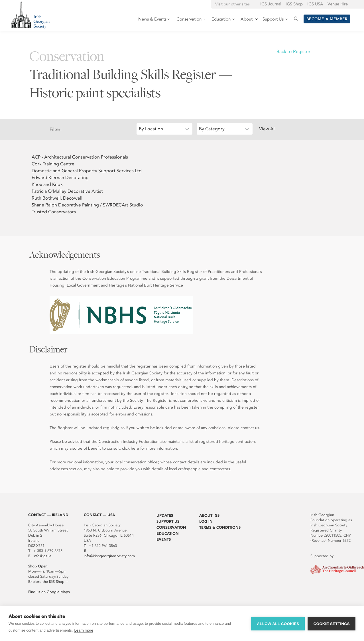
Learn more (84, 630)
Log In (206, 521)
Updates (165, 515)
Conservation (171, 527)
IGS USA (315, 4)
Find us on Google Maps (49, 592)
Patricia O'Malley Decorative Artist (67, 191)
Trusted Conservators (54, 212)
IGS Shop (294, 4)
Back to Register (293, 51)
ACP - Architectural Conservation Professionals (80, 157)
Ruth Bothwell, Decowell (57, 198)
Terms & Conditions (220, 527)
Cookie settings (332, 624)
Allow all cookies (278, 624)
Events (164, 539)
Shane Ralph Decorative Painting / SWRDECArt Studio (87, 205)
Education (168, 533)
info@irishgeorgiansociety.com (109, 556)
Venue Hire (338, 4)
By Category (212, 129)
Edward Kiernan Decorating (60, 178)
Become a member (327, 19)
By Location (151, 129)
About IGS (209, 515)
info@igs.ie (42, 556)
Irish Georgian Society (30, 15)
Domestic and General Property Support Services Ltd (87, 171)
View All (267, 129)
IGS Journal (271, 4)
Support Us (168, 521)
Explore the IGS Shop (46, 582)
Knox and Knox (47, 184)
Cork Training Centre (53, 164)
